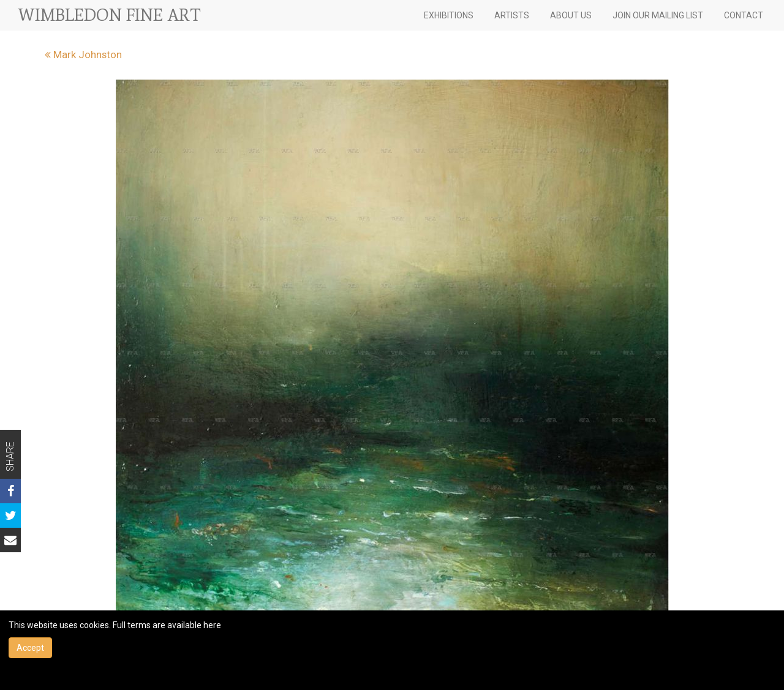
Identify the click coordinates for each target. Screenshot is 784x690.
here (212, 625)
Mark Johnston (83, 54)
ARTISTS (512, 15)
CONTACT (744, 15)
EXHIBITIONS (449, 15)
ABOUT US (571, 15)
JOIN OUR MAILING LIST (658, 15)
